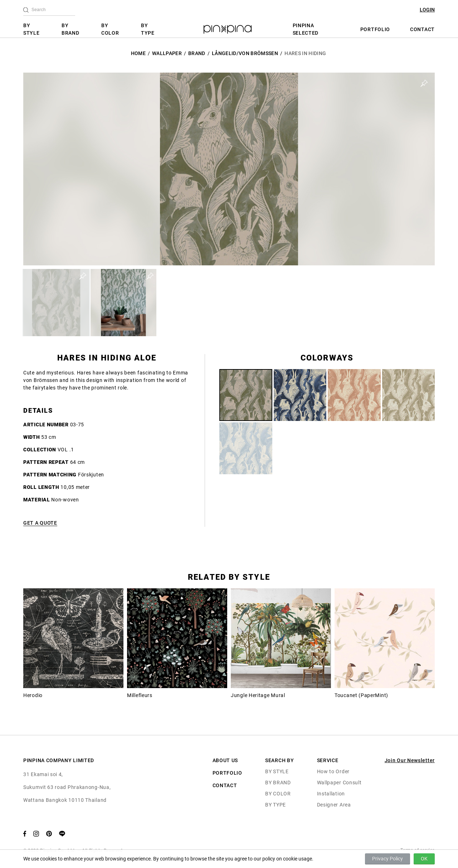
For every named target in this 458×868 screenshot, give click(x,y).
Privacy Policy (388, 859)
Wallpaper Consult (339, 783)
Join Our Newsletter (410, 760)
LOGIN (427, 10)
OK (424, 859)
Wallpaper (167, 53)
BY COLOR (110, 29)
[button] (56, 303)
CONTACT (422, 29)
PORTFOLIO (375, 29)
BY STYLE (31, 29)
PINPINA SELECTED (306, 29)
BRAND (197, 53)
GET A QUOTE (40, 523)
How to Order (333, 771)
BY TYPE (148, 29)
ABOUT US (225, 760)
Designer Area (334, 805)
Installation (331, 794)
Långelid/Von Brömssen (245, 53)
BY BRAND (70, 29)
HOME (138, 53)
